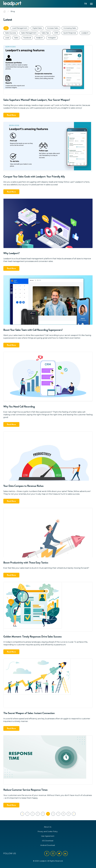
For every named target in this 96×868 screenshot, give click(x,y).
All (6, 28)
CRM (56, 33)
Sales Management (29, 33)
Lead (7, 38)
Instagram (52, 38)
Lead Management (20, 28)
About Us (48, 827)
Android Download (48, 845)
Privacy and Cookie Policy (48, 832)
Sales (16, 38)
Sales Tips (45, 33)
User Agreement (48, 836)
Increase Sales (53, 28)
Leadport (85, 33)
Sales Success (11, 33)
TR (85, 4)
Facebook (27, 38)
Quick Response (70, 33)
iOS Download (48, 841)
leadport (39, 38)
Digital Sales (37, 28)
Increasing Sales (70, 28)
